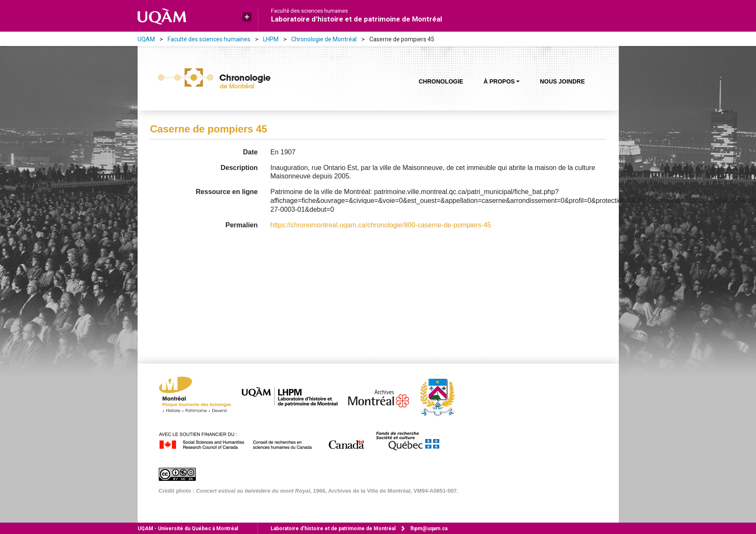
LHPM (271, 39)
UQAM (146, 39)
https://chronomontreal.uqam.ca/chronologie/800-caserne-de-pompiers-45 (381, 225)
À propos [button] (499, 81)
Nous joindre (562, 81)
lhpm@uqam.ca (429, 529)
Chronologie (441, 81)
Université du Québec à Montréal (188, 529)
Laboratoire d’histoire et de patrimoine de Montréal (356, 19)
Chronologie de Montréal (324, 39)
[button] (247, 17)
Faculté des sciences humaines (309, 11)
